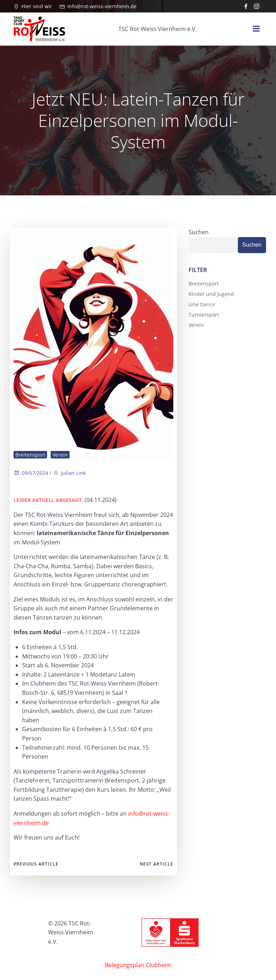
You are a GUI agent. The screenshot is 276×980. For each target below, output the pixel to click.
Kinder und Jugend (211, 293)
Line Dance (201, 303)
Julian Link (69, 472)
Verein (60, 454)
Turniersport (203, 314)
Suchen (198, 231)
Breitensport (30, 454)
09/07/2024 (30, 472)
